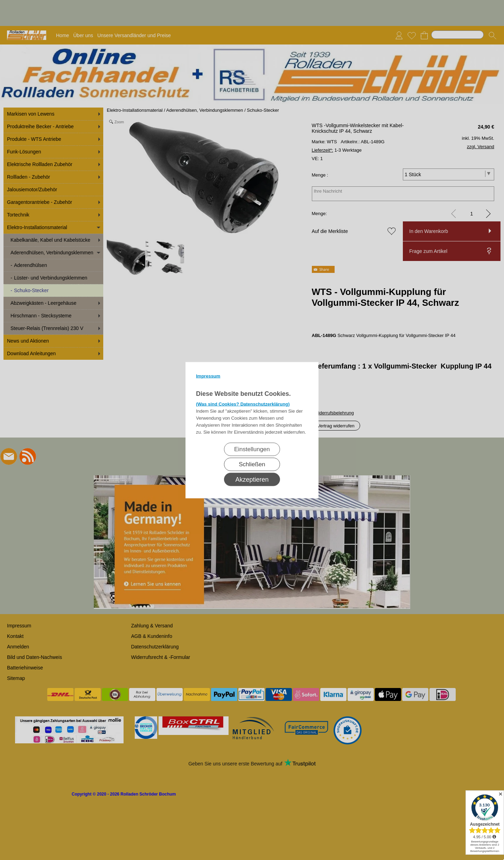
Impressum (208, 376)
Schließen (252, 464)
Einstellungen (252, 449)
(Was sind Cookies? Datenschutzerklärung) (243, 404)
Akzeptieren (252, 479)
